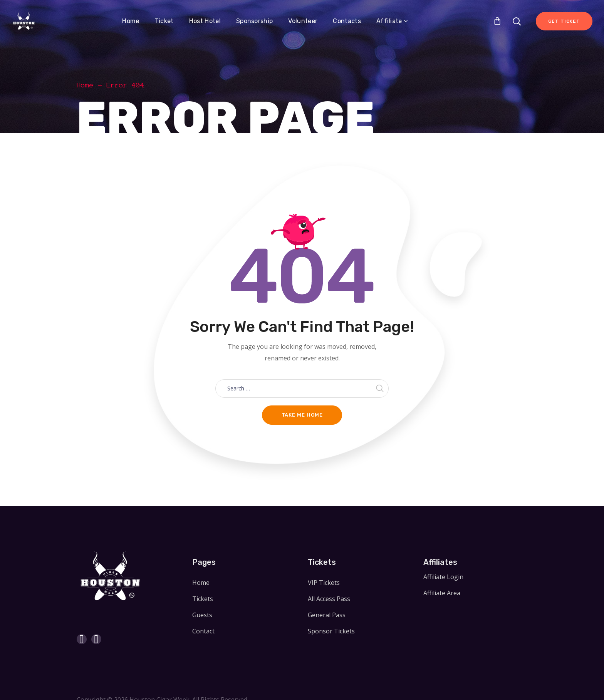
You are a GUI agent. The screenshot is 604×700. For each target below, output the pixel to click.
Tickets (203, 599)
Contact (203, 631)
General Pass (327, 615)
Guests (202, 615)
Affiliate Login (443, 577)
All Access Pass (329, 599)
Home (85, 85)
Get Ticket (564, 21)
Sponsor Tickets (331, 631)
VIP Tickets (324, 583)
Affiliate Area (442, 593)
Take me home (302, 415)
